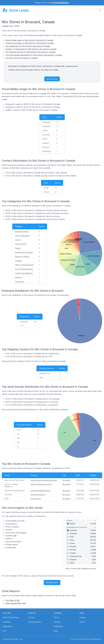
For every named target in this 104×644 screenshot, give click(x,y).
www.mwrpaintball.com (40, 491)
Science (18, 277)
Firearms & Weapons (24, 273)
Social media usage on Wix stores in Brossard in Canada (29, 40)
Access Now (52, 79)
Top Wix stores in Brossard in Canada (21, 58)
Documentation (35, 622)
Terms (82, 622)
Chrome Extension (61, 3)
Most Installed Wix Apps (16, 603)
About (56, 617)
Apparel (18, 261)
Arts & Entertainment (24, 269)
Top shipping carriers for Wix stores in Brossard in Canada (30, 52)
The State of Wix (13, 600)
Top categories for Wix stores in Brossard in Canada (28, 46)
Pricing (31, 617)
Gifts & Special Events (24, 265)
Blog (56, 631)
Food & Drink (21, 244)
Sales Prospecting (10, 617)
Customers (58, 626)
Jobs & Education (22, 236)
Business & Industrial (24, 252)
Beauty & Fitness (22, 256)
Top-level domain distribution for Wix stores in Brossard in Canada (34, 55)
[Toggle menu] (100, 10)
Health (18, 248)
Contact (57, 622)
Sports (18, 240)
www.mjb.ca (36, 499)
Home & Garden (22, 231)
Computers (20, 281)
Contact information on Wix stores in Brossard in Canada (30, 43)
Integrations (8, 626)
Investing (6, 622)
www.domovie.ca (38, 495)
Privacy (83, 617)
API (4, 631)
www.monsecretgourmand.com (44, 480)
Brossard (66, 480)
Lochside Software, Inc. (13, 639)
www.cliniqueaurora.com (41, 484)
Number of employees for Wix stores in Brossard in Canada (31, 49)
